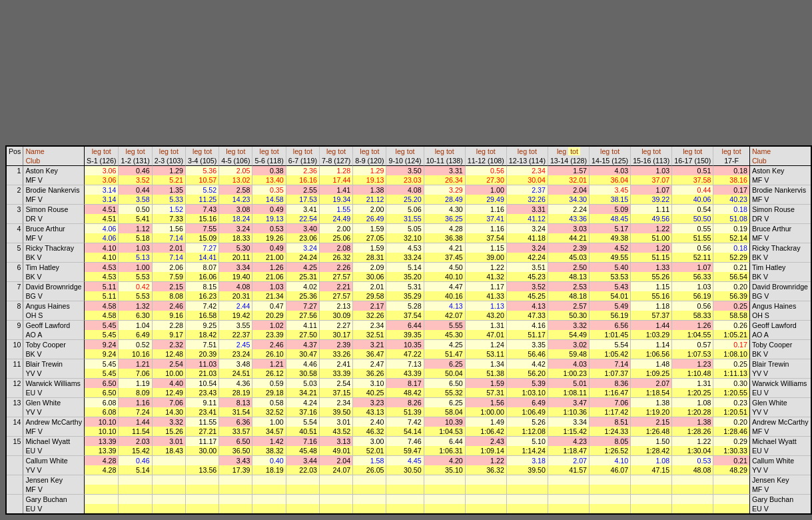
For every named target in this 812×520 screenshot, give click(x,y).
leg (97, 151)
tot (107, 151)
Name (35, 151)
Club (33, 161)
